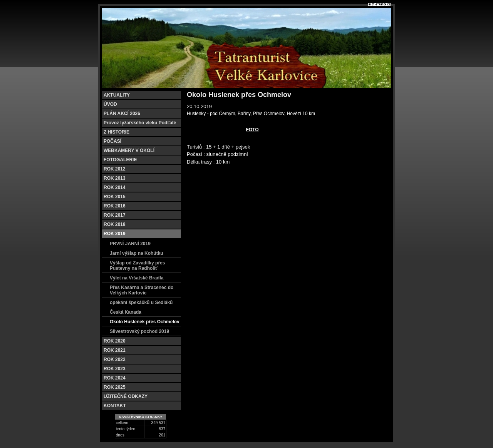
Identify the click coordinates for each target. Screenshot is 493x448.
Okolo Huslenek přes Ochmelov (145, 322)
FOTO (252, 130)
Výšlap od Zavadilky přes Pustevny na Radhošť (137, 266)
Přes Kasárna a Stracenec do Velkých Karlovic (142, 290)
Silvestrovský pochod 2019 (139, 331)
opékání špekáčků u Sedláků (141, 303)
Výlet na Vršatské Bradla (137, 278)
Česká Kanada (126, 312)
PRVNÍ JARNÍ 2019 (130, 244)
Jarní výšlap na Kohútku (137, 253)
